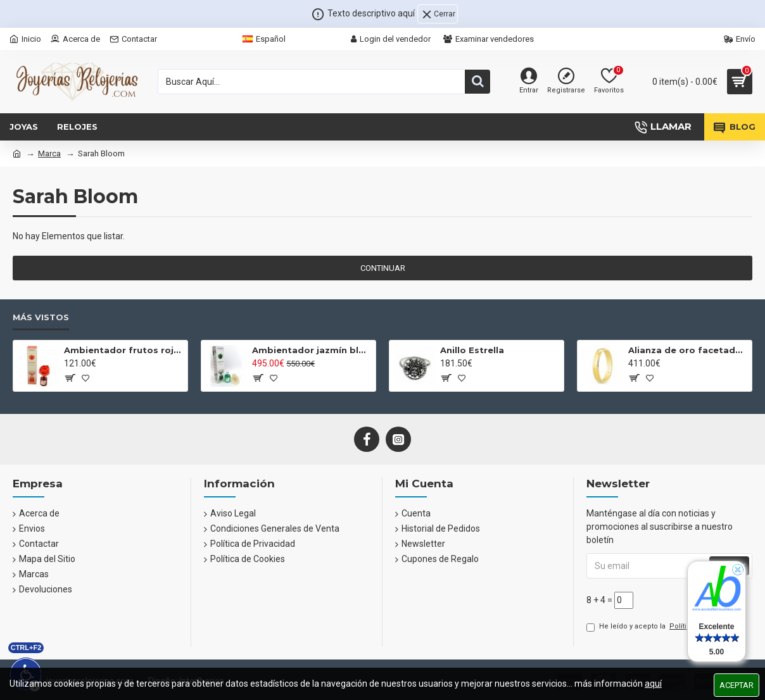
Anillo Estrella (472, 350)
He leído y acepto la (666, 627)
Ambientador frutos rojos (123, 350)
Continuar (383, 268)
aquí (653, 684)
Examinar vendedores (489, 39)
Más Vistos (41, 317)
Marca (49, 153)
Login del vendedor (391, 39)
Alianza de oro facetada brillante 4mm (688, 350)
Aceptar (737, 685)
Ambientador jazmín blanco (312, 350)
